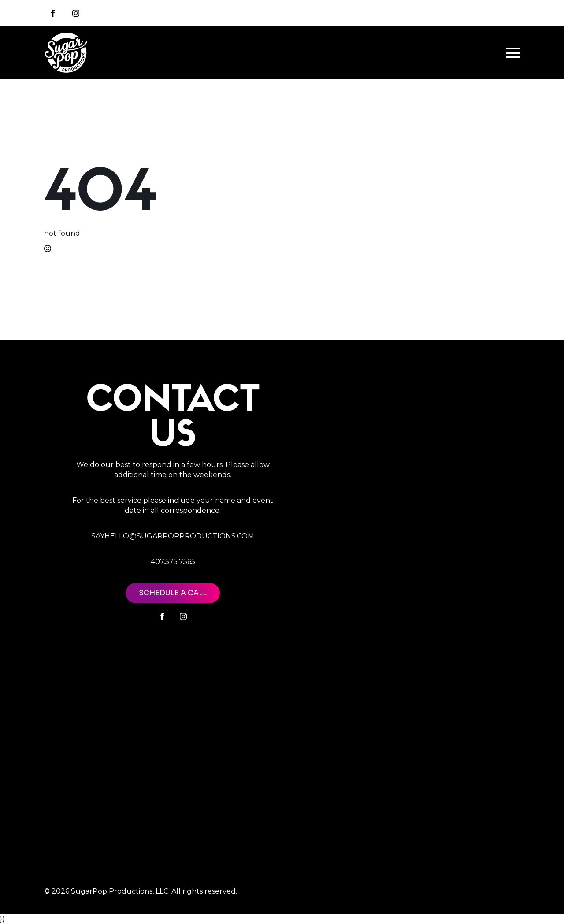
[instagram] (76, 13)
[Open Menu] (513, 53)
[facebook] (162, 616)
